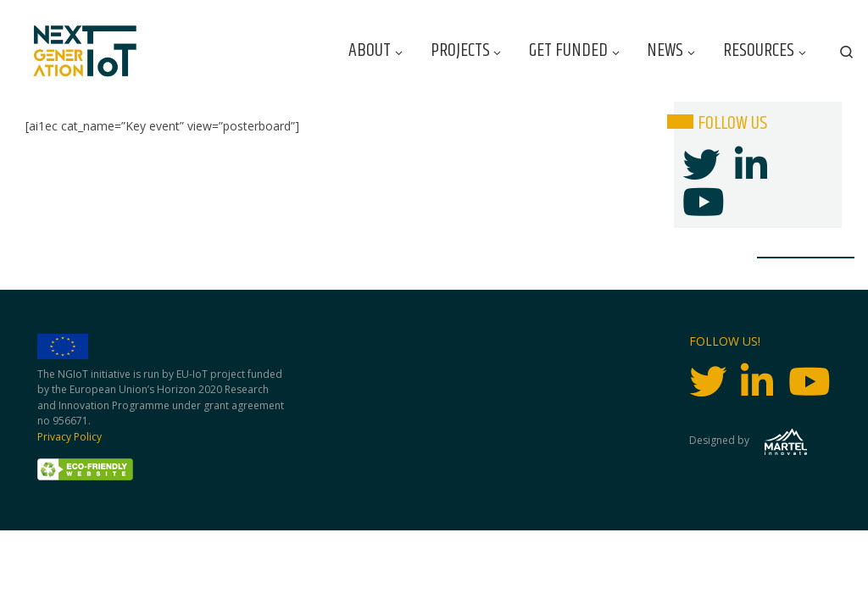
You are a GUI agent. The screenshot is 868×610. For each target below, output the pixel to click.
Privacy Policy (70, 437)
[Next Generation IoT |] (85, 51)
